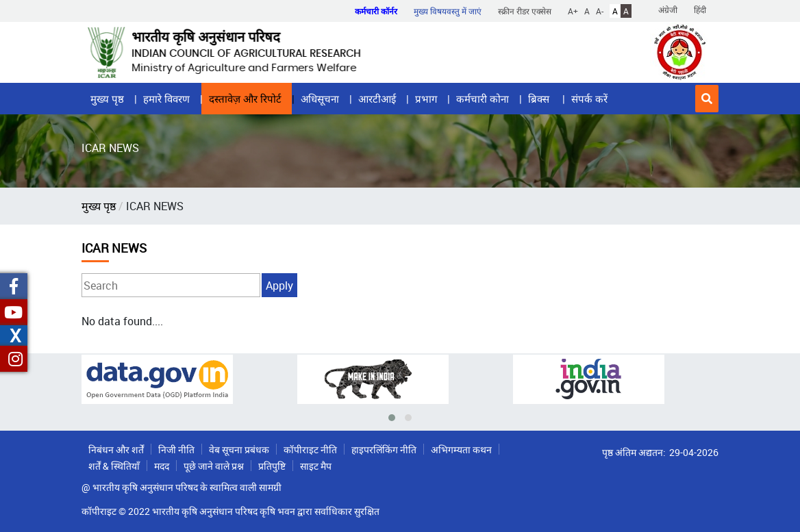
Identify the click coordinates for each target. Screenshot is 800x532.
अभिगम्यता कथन (461, 449)
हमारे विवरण (166, 99)
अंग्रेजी (668, 10)
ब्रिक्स (540, 99)
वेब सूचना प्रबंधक (239, 449)
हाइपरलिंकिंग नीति (384, 449)
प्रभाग (426, 99)
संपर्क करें (589, 99)
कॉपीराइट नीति (310, 449)
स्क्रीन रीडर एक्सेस (525, 11)
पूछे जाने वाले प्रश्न (214, 466)
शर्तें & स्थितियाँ (114, 466)
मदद (162, 466)
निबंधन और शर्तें (116, 449)
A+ (573, 11)
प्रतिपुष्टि (272, 466)
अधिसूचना (320, 99)
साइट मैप (316, 466)
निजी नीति (176, 449)
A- (600, 11)
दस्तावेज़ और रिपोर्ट (245, 99)
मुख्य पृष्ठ (107, 99)
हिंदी (700, 10)
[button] (707, 99)
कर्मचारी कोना (483, 99)
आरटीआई (377, 99)
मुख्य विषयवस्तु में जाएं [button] (448, 11)
